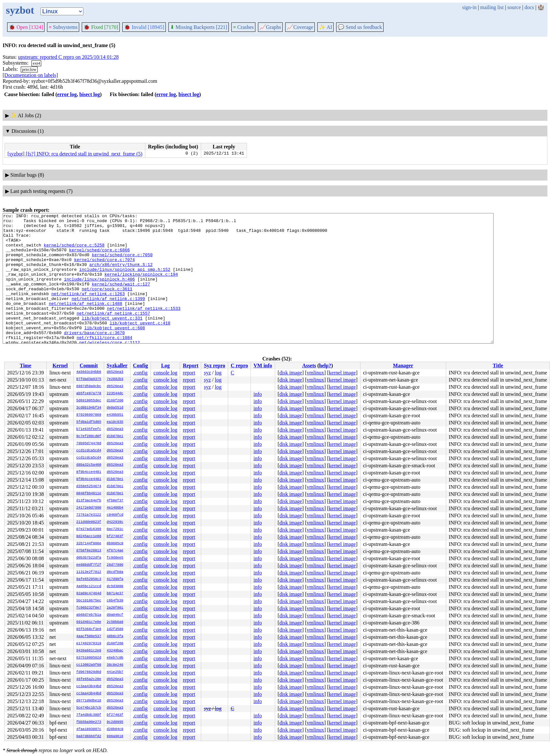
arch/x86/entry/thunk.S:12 (121, 275)
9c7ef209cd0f (89, 436)
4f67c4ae (115, 551)
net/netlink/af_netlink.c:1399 (108, 316)
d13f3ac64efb (89, 501)
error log (67, 94)
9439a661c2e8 (89, 651)
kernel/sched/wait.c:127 (121, 298)
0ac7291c (115, 529)
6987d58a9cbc (89, 386)
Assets (309, 365)
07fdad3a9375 (89, 379)
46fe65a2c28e (89, 679)
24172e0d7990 (89, 508)
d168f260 (115, 401)
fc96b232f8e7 (89, 608)
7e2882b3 (115, 379)
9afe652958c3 (89, 579)
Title (498, 365)
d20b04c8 (115, 729)
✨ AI (325, 27)
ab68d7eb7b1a (89, 615)
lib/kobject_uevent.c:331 (112, 339)
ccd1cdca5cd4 (89, 451)
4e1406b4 (115, 508)
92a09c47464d (89, 594)
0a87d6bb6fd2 (89, 737)
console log (165, 373)
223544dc (115, 394)
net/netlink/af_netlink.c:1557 (113, 334)
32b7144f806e (89, 544)
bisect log (90, 94)
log (218, 373)
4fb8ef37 (115, 501)
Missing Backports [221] (199, 27)
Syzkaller (117, 365)
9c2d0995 (115, 722)
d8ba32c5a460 (89, 465)
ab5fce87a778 (89, 394)
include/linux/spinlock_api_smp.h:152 (125, 281)
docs (529, 7)
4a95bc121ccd (89, 586)
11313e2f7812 (89, 572)
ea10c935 (115, 422)
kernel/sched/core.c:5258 (74, 252)
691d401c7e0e (89, 622)
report (189, 373)
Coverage (300, 27)
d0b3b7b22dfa (89, 558)
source (514, 7)
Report (190, 365)
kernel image (342, 373)
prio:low (29, 69)
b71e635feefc (89, 429)
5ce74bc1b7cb (89, 708)
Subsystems (63, 27)
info (258, 394)
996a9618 (115, 737)
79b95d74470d (89, 444)
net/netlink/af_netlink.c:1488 (85, 322)
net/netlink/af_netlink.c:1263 (88, 310)
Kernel (60, 365)
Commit (89, 365)
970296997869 (89, 415)
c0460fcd (115, 515)
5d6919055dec (89, 401)
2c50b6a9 (115, 622)
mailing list (492, 7)
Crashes (243, 27)
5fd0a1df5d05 (89, 422)
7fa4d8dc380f (89, 715)
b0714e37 (115, 594)
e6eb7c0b (115, 658)
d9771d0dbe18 (89, 701)
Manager (403, 365)
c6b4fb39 (115, 601)
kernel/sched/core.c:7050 (122, 263)
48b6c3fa (115, 636)
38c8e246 (115, 665)
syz (207, 373)
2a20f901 (115, 608)
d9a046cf (115, 615)
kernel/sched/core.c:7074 (104, 269)
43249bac (115, 651)
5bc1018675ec (89, 601)
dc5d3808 (115, 586)
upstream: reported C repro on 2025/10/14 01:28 (68, 57)
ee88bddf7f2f (89, 565)
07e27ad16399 (89, 529)
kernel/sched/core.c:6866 (99, 258)
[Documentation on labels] (30, 75)
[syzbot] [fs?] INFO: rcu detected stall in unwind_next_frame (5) (75, 154)
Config (141, 365)
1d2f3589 (115, 629)
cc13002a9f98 (89, 665)
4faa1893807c (89, 729)
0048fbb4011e (89, 494)
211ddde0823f (89, 522)
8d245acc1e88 (89, 536)
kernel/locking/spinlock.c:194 (141, 287)
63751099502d (89, 658)
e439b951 (115, 415)
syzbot (20, 10)
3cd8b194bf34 (89, 408)
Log (165, 365)
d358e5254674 (89, 486)
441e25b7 (115, 672)
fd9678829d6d (89, 672)
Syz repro (214, 365)
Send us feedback (360, 27)
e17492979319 (89, 644)
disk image (291, 373)
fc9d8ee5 (115, 558)
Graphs (270, 27)
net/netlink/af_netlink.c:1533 (144, 328)
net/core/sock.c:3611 (107, 304)
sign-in (469, 7)
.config (140, 373)
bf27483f (115, 536)
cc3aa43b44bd (89, 687)
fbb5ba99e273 (89, 722)
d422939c (115, 522)
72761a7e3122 (89, 515)
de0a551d (115, 408)
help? (325, 365)
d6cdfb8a (115, 572)
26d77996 (115, 565)
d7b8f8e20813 (89, 551)
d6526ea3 (115, 372)
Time (25, 365)
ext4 (36, 63)
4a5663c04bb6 (89, 372)
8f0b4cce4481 (89, 472)
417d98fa (115, 579)
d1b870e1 (115, 436)
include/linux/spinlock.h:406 (99, 293)
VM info (263, 365)
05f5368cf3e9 (89, 629)
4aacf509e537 (89, 636)
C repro (239, 365)
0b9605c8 (115, 544)
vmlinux (315, 373)
